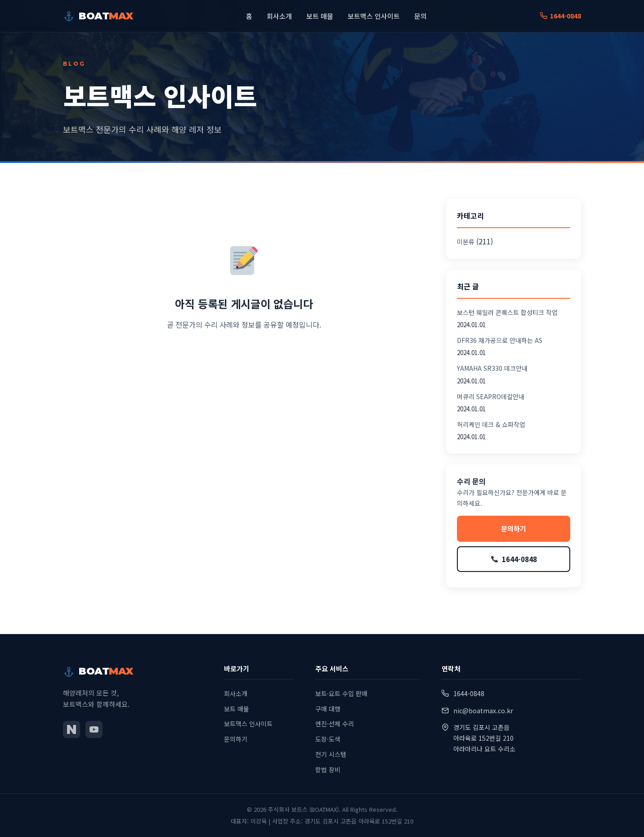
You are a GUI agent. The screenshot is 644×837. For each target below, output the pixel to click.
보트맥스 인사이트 (374, 16)
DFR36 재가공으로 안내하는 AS (500, 340)
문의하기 (514, 529)
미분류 (466, 242)
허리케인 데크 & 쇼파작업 (491, 424)
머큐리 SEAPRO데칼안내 (491, 396)
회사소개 (279, 16)
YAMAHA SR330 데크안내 (492, 368)
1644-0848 (561, 16)
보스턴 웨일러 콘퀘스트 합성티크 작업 (507, 312)
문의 (420, 16)
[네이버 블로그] (72, 729)
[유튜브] (94, 729)
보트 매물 (320, 16)
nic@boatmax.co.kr (483, 711)
